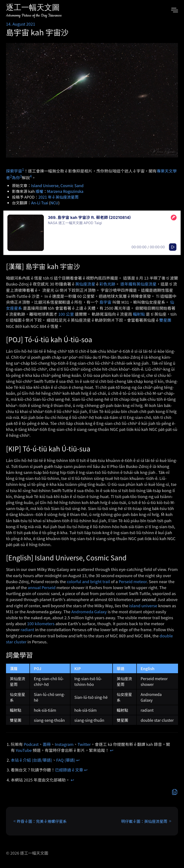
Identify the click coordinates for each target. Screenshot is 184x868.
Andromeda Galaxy (89, 612)
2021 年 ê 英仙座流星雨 (58, 197)
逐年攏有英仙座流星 (138, 284)
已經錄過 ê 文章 (69, 770)
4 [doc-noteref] (31, 176)
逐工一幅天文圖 (33, 8)
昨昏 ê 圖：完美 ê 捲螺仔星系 (42, 821)
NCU (54, 203)
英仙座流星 (85, 284)
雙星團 (165, 320)
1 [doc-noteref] (23, 169)
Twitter (84, 744)
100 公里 (66, 314)
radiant (27, 629)
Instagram (64, 744)
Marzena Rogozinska (65, 191)
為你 (16, 178)
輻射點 (139, 314)
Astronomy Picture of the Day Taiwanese (34, 15)
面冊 (47, 744)
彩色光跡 (107, 284)
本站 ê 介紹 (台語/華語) (32, 760)
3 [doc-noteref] (21, 176)
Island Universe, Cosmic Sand (57, 185)
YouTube (24, 750)
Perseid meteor (133, 581)
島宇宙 (105, 302)
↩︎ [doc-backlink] (112, 750)
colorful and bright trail (88, 581)
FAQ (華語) (66, 760)
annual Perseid (42, 587)
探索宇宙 (14, 171)
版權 (40, 191)
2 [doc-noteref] (11, 176)
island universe (143, 606)
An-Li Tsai (40, 203)
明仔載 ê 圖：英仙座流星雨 (144, 821)
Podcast (31, 744)
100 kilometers (41, 624)
